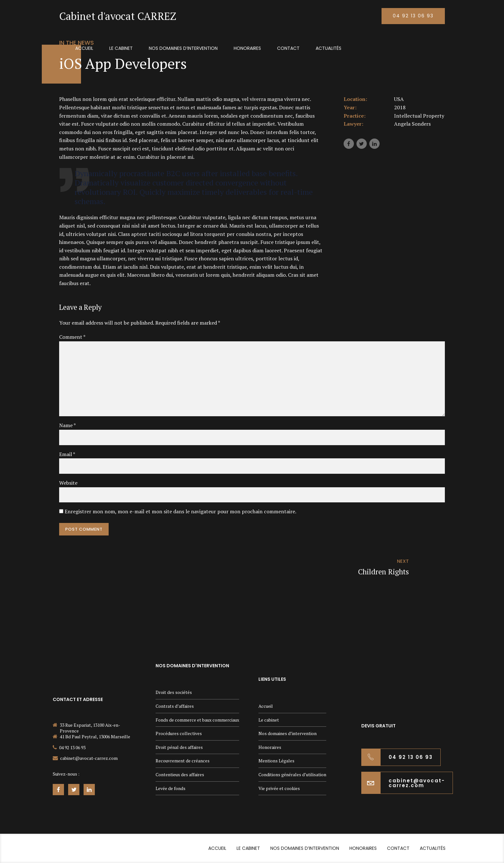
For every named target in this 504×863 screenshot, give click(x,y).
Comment (72, 337)
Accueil (84, 48)
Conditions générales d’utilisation (292, 774)
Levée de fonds (171, 788)
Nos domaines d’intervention (183, 48)
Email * (67, 454)
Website (68, 483)
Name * (67, 425)
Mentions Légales (276, 761)
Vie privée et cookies (279, 788)
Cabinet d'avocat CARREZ (118, 16)
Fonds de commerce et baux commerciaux (197, 720)
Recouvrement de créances (183, 761)
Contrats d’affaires (175, 706)
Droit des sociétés (174, 692)
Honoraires (247, 48)
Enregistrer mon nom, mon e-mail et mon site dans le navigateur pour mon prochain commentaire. (180, 511)
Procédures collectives (179, 733)
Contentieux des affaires (180, 774)
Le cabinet (121, 48)
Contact (288, 48)
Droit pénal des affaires (179, 747)
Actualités (328, 48)
